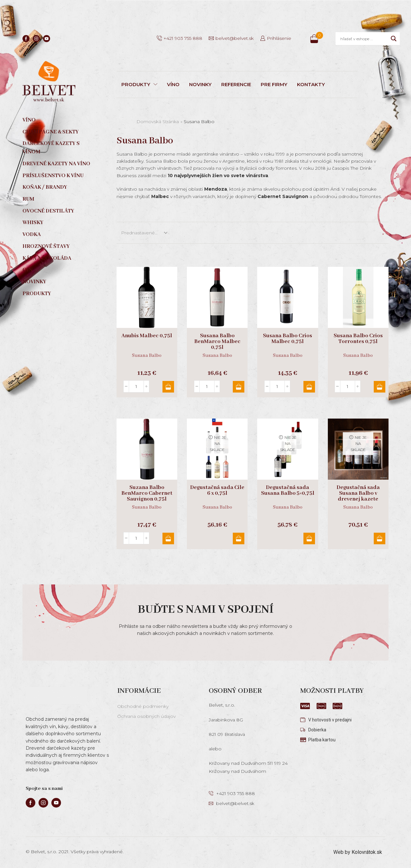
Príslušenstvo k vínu (53, 176)
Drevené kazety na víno (56, 164)
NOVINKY (200, 84)
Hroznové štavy (46, 246)
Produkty (37, 294)
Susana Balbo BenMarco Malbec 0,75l (217, 342)
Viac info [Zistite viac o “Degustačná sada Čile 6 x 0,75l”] (239, 538)
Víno (29, 120)
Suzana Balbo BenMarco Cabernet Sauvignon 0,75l (147, 493)
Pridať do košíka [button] (168, 387)
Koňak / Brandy (45, 187)
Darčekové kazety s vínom (51, 148)
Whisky (33, 223)
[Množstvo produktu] (136, 386)
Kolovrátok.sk (367, 852)
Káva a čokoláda (47, 258)
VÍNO (173, 84)
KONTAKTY (311, 84)
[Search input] (364, 39)
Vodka (32, 235)
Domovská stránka (158, 122)
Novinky (34, 282)
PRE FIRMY (274, 84)
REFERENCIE (236, 84)
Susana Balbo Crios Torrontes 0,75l (358, 339)
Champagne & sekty (51, 132)
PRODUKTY (139, 84)
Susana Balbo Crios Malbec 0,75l (288, 339)
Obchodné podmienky (143, 706)
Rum (28, 199)
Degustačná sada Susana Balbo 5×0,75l (288, 491)
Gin (27, 270)
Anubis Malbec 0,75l (147, 336)
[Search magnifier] (394, 39)
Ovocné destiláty (48, 211)
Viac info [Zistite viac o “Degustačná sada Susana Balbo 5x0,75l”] (309, 538)
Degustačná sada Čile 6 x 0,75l (217, 491)
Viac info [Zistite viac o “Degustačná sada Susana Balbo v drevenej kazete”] (380, 538)
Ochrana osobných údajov (146, 716)
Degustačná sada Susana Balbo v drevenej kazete (358, 493)
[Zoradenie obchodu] (144, 233)
